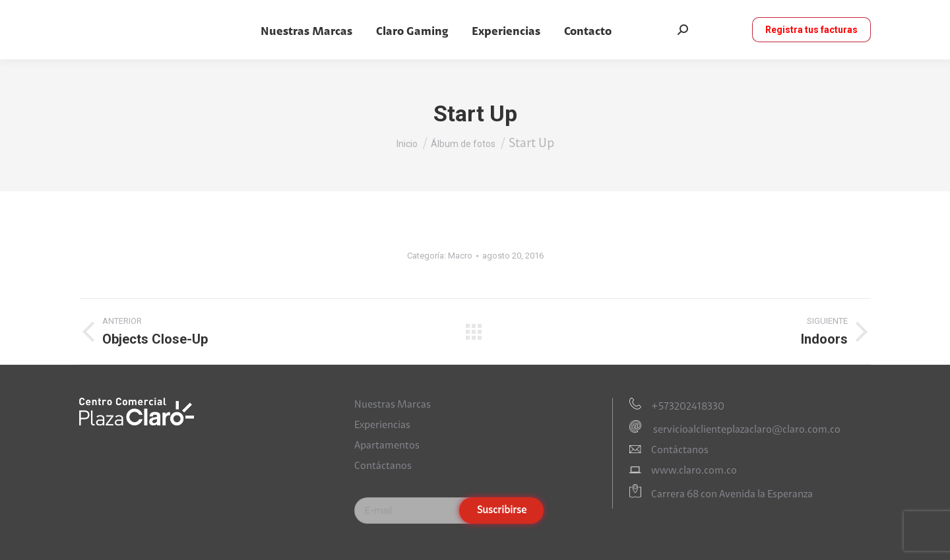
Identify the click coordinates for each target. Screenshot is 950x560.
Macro (460, 256)
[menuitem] (306, 32)
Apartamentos (387, 446)
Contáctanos (383, 466)
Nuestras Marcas (393, 405)
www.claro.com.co (694, 471)
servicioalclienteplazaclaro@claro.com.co (746, 430)
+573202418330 (688, 407)
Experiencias (382, 425)
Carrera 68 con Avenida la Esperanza (732, 495)
